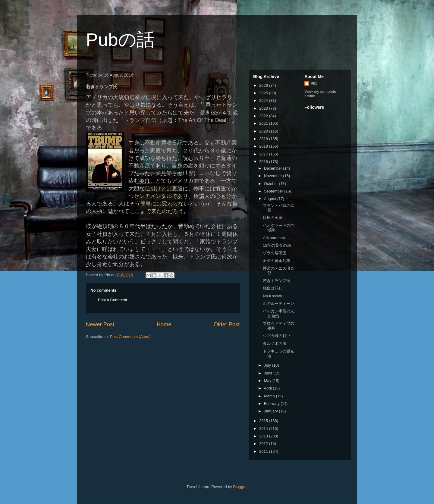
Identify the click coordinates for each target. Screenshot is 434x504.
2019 (264, 139)
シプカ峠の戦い (277, 336)
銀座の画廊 (273, 218)
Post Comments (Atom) (130, 337)
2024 (264, 100)
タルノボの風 (275, 344)
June (269, 373)
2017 (264, 154)
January (272, 411)
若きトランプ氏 (277, 281)
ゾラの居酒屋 (275, 253)
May (268, 381)
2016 (264, 162)
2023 (264, 108)
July (268, 365)
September (274, 191)
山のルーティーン (278, 304)
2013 (264, 436)
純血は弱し (273, 288)
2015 (264, 421)
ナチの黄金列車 (277, 261)
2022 (264, 116)
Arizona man (274, 238)
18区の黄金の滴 (277, 245)
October (272, 184)
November (274, 176)
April (269, 388)
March (270, 396)
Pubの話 (120, 40)
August (271, 199)
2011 (264, 451)
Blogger (240, 487)
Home (164, 324)
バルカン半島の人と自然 (278, 313)
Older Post (227, 324)
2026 (264, 85)
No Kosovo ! (274, 296)
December (274, 168)
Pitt (314, 83)
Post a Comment (113, 300)
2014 (264, 429)
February (272, 404)
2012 (264, 444)
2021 (264, 123)
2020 (264, 131)
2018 (264, 146)
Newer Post (100, 324)
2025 (264, 93)
